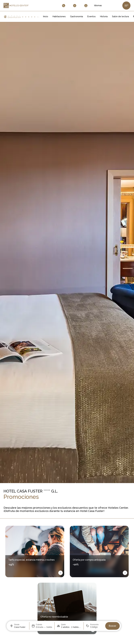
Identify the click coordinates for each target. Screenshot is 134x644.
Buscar (112, 626)
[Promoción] (97, 627)
